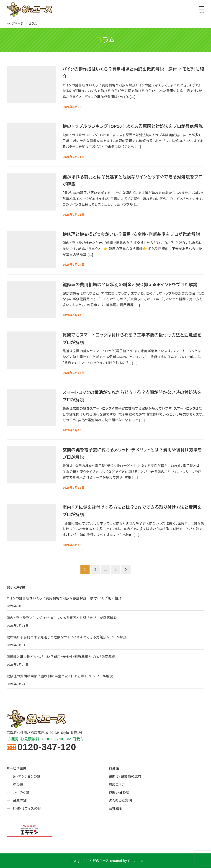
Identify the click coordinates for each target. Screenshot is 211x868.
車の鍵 (18, 784)
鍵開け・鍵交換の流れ (125, 776)
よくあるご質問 (120, 800)
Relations (136, 861)
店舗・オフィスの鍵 (27, 809)
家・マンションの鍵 (27, 776)
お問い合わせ (119, 792)
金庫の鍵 (20, 800)
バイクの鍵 (21, 792)
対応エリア (117, 784)
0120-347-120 (47, 747)
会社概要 (116, 809)
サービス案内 (17, 768)
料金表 (114, 768)
